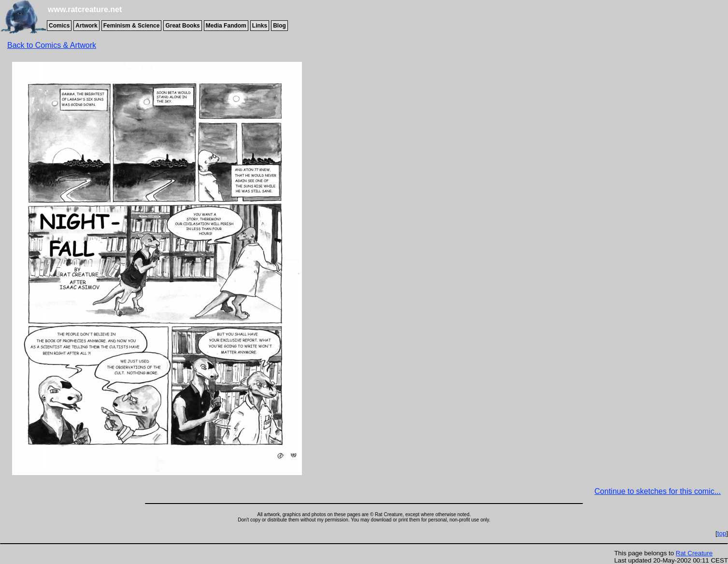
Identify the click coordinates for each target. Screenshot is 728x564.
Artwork (86, 26)
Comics (59, 26)
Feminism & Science (132, 26)
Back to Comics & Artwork (52, 45)
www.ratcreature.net (85, 9)
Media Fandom (226, 26)
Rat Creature (694, 553)
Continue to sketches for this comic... (658, 491)
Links (260, 26)
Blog (279, 26)
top (722, 533)
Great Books (182, 26)
